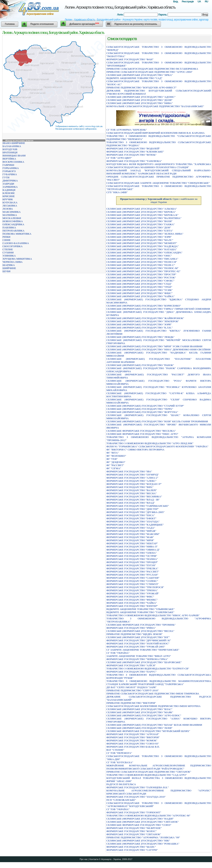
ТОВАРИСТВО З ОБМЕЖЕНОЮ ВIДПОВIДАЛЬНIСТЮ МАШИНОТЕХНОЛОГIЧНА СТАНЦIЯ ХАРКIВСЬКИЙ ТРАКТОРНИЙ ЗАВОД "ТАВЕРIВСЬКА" (159, 683)
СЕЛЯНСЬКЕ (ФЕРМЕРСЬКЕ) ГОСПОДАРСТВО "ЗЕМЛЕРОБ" (143, 321)
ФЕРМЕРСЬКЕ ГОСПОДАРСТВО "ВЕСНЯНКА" (134, 496)
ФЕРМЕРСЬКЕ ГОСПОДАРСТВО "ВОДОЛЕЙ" (133, 148)
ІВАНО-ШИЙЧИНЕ (14, 143)
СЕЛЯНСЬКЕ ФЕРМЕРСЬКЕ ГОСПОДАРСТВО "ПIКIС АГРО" (142, 434)
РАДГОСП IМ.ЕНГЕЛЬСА (121, 784)
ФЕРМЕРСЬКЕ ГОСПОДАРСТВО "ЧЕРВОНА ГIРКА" (137, 659)
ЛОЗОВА (8, 209)
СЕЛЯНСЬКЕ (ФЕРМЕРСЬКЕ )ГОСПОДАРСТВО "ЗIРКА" (140, 75)
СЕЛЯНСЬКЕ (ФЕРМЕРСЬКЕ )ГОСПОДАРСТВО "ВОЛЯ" (139, 221)
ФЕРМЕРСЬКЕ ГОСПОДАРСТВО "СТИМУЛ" (133, 584)
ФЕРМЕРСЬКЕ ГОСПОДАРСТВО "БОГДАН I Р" (134, 484)
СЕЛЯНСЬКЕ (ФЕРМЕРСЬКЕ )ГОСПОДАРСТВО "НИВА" (140, 103)
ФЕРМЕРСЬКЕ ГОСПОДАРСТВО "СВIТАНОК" (134, 834)
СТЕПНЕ (8, 249)
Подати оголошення (42, 24)
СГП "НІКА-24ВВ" (117, 192)
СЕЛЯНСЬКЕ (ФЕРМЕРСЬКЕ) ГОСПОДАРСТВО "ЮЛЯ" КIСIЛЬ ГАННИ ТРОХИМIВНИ (157, 421)
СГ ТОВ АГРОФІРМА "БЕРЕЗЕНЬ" (127, 130)
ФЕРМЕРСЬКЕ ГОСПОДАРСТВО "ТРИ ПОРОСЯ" (135, 587)
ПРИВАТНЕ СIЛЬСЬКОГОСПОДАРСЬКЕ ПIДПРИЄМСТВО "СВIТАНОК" (149, 772)
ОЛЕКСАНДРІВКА (13, 224)
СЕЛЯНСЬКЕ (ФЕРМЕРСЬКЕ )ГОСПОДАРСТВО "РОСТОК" (141, 278)
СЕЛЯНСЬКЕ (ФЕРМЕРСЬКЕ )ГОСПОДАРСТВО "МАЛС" (140, 240)
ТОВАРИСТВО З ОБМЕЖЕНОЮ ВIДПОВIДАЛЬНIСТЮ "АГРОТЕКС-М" (148, 816)
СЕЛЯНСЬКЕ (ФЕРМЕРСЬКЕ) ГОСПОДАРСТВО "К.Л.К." (140, 328)
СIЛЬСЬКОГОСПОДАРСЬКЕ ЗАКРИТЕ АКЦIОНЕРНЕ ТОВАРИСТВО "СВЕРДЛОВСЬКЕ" (158, 183)
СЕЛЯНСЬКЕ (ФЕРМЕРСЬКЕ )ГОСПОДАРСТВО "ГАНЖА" (141, 224)
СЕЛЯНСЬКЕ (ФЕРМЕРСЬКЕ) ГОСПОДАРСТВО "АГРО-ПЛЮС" (144, 715)
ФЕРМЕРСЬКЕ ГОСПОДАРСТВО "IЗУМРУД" (133, 475)
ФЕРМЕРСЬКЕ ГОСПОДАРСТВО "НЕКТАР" (132, 543)
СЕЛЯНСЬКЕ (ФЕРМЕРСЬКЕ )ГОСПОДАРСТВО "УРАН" (139, 287)
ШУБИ (6, 271)
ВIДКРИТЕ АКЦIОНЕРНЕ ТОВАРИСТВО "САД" (134, 78)
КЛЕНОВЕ (9, 193)
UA (199, 1)
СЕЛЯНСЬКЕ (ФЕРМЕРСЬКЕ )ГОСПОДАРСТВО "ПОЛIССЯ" (142, 262)
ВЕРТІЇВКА (9, 159)
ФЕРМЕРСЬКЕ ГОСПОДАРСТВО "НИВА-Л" (132, 547)
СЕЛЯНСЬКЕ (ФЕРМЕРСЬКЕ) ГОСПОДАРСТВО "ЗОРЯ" (139, 324)
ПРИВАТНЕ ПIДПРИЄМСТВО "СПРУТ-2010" (133, 690)
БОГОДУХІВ (10, 149)
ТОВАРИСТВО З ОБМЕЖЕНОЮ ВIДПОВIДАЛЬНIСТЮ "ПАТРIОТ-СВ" (148, 668)
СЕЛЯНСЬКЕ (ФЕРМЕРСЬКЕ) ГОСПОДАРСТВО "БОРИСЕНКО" (144, 306)
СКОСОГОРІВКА (13, 246)
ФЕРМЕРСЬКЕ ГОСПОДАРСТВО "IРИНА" (131, 628)
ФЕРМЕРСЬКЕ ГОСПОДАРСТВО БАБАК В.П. (133, 747)
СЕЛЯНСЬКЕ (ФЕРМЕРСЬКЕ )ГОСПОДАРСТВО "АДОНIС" (141, 97)
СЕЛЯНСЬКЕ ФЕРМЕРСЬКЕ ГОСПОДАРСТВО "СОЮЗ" (139, 825)
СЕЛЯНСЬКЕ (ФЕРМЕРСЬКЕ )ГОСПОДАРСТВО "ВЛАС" (139, 709)
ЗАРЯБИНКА (10, 187)
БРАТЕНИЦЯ (10, 152)
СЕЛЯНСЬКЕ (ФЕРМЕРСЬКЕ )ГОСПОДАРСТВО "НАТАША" (142, 249)
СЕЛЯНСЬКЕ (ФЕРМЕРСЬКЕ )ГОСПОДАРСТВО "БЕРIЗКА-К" (142, 215)
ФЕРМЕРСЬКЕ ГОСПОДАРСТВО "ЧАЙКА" (132, 603)
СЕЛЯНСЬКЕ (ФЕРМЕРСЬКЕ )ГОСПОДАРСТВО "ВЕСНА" (140, 631)
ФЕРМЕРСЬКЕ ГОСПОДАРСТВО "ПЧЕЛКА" (132, 568)
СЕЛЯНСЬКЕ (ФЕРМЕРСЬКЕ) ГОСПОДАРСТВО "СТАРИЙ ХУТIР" (145, 406)
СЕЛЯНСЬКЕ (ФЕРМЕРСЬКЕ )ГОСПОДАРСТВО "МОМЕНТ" (142, 243)
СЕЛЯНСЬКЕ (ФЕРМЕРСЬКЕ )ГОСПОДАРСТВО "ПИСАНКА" (142, 259)
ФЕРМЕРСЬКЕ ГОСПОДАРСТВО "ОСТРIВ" (132, 556)
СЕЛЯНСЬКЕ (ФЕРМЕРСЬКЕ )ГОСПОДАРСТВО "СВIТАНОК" (143, 822)
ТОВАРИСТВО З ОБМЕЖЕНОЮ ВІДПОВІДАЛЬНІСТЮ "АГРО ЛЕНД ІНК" (150, 443)
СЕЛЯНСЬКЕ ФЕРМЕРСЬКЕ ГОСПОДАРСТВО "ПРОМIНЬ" (141, 625)
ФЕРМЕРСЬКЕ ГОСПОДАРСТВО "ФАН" (130, 59)
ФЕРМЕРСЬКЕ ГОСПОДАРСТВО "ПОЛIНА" (132, 559)
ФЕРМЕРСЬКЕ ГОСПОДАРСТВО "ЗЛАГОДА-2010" (136, 797)
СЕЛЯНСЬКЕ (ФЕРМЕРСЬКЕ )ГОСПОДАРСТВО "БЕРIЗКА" (141, 212)
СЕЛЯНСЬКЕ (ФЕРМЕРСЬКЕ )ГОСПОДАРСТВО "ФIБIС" (139, 293)
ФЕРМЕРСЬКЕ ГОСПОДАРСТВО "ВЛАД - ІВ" (133, 500)
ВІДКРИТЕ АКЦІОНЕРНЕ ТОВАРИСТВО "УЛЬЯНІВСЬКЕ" (140, 609)
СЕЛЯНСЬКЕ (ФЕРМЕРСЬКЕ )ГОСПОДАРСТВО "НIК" (138, 841)
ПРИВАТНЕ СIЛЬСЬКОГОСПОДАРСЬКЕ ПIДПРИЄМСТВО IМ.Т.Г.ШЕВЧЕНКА (152, 69)
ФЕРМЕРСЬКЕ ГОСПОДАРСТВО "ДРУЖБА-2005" (135, 512)
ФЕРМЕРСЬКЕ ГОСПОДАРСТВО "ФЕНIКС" (132, 600)
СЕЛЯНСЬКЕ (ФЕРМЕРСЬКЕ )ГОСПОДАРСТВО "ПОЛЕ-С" (141, 265)
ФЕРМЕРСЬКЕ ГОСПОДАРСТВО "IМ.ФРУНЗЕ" (134, 828)
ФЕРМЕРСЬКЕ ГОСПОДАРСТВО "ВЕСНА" (131, 493)
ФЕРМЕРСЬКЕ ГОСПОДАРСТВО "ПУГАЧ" (131, 565)
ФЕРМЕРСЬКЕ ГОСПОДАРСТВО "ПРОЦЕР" (132, 562)
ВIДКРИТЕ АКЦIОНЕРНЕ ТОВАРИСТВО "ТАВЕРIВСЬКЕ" (140, 612)
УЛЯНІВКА (9, 256)
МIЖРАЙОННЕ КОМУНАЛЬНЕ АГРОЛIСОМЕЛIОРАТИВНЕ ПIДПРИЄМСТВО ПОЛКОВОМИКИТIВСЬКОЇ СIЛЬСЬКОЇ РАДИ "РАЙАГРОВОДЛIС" (159, 767)
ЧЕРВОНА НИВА (13, 262)
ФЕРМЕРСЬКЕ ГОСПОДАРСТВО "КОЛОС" (131, 831)
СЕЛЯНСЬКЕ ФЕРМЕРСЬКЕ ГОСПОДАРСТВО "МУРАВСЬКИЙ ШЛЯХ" (148, 731)
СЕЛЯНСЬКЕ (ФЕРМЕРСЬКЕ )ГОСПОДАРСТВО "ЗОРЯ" (139, 237)
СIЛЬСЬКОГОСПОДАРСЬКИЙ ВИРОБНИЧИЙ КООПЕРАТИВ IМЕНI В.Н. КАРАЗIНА (155, 133)
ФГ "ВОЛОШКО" (116, 456)
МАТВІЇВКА (10, 215)
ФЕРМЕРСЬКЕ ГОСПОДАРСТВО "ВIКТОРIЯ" (133, 737)
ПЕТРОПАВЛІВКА (14, 231)
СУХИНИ (8, 252)
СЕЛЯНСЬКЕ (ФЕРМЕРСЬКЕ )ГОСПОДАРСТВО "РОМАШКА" (143, 844)
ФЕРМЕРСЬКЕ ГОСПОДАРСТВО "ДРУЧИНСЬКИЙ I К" (139, 640)
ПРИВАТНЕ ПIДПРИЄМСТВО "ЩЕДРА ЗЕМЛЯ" (135, 634)
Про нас (84, 859)
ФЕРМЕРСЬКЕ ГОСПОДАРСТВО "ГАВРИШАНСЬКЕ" (138, 506)
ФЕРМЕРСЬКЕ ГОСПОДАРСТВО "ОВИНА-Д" (133, 550)
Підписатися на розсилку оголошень (136, 24)
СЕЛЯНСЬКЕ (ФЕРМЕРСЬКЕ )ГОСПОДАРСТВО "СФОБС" (140, 281)
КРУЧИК (8, 199)
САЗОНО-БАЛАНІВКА (16, 243)
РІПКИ (6, 237)
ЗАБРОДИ (8, 184)
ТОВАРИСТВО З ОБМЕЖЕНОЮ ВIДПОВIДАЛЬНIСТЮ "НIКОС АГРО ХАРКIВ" (153, 615)
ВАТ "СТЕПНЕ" (115, 750)
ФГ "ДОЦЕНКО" (116, 462)
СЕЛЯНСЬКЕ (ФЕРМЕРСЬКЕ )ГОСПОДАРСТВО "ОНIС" (139, 256)
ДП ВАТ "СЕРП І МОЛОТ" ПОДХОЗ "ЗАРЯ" (131, 687)
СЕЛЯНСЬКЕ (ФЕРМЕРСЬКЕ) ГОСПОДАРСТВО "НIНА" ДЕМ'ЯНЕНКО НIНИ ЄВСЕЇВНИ (158, 349)
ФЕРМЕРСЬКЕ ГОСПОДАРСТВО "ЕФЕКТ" (131, 518)
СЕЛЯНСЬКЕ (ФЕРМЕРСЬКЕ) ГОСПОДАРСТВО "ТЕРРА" (140, 409)
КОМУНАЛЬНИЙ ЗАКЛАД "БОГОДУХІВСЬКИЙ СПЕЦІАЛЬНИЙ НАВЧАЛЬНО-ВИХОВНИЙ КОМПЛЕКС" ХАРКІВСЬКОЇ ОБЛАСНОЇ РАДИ (159, 172)
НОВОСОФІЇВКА (13, 221)
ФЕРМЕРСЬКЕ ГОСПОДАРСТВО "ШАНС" (131, 847)
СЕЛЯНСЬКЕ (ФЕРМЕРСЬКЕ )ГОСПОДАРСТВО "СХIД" (139, 284)
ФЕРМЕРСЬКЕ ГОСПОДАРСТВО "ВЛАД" (131, 503)
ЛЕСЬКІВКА (10, 206)
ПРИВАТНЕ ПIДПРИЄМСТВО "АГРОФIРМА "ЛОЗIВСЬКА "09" (143, 837)
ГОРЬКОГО (9, 171)
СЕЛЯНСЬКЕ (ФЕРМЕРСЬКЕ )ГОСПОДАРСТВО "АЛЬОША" (142, 209)
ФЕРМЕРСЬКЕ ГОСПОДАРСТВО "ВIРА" (130, 487)
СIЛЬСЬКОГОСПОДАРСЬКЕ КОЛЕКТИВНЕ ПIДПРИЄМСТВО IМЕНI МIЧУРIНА (153, 706)
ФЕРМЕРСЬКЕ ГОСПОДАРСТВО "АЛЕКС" (131, 481)
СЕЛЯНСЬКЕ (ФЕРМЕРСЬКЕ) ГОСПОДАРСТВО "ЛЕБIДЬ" (140, 337)
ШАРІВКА (9, 265)
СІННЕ (7, 240)
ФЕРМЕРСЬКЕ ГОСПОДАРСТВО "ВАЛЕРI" (132, 490)
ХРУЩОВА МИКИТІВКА (17, 259)
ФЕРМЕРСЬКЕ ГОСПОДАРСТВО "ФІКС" (130, 597)
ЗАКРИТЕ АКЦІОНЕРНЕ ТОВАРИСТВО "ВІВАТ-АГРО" (139, 656)
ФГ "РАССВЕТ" (115, 465)
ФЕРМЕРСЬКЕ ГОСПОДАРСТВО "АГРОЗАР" (133, 734)
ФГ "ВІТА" (113, 453)
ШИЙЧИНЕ (9, 268)
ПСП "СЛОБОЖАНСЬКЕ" (121, 800)
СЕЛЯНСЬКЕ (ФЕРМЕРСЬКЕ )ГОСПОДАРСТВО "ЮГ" (138, 637)
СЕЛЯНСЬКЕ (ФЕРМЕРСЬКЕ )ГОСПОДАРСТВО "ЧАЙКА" (140, 296)
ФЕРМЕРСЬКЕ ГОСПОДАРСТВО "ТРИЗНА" (132, 590)
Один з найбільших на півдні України (159, 200)
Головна (10, 24)
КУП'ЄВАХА (10, 202)
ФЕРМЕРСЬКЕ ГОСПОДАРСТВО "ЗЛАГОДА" (133, 521)
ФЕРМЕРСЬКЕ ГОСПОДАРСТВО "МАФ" (130, 537)
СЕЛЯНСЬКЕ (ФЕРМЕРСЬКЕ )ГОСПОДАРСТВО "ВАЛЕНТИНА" (144, 218)
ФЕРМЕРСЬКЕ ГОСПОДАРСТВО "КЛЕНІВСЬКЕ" (135, 152)
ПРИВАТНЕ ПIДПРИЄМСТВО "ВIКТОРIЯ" (131, 703)
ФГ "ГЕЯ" (112, 459)
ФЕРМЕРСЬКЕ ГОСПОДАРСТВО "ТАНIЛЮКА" (134, 161)
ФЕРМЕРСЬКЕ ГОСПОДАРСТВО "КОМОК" (132, 740)
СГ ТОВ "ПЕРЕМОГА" (119, 753)
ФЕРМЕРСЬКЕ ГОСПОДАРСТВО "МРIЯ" (130, 540)
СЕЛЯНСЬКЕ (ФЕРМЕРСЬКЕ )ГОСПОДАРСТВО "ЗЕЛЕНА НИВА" (145, 234)
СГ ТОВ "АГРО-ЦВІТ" (119, 158)
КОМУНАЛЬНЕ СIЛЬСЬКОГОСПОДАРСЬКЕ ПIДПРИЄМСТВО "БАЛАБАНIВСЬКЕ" (155, 106)
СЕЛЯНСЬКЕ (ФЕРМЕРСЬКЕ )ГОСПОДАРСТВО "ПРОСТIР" (141, 274)
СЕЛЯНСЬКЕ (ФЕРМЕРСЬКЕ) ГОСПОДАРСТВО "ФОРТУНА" (142, 412)
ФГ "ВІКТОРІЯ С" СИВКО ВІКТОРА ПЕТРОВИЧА (135, 450)
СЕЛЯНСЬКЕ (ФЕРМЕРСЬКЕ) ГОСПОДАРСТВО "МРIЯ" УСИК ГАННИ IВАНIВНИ (154, 346)
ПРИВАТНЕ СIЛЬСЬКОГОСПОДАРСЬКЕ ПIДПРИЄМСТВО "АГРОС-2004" (149, 72)
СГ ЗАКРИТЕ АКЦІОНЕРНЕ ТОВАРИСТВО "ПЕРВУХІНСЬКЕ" (143, 650)
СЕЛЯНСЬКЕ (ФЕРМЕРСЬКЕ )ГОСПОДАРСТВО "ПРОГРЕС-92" (143, 271)
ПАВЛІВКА (9, 227)
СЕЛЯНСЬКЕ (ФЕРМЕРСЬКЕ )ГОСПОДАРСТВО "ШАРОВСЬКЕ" (144, 662)
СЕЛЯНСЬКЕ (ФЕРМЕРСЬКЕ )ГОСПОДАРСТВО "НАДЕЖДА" (143, 246)
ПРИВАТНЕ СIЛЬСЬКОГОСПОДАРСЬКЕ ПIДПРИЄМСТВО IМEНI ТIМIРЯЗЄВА (153, 694)
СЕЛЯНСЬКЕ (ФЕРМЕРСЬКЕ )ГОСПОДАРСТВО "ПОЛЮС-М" (142, 268)
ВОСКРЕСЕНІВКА (13, 162)
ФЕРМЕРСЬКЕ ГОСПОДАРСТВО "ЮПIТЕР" (132, 606)
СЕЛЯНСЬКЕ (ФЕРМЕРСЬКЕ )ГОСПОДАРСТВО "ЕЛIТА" (140, 231)
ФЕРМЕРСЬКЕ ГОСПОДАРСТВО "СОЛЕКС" (132, 581)
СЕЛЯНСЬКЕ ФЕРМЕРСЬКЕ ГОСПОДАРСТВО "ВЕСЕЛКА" (141, 431)
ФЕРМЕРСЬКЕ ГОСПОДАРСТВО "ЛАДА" (131, 528)
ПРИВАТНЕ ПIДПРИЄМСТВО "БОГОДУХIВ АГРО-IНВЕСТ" (141, 87)
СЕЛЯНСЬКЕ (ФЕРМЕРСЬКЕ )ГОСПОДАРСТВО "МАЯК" (140, 712)
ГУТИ (6, 177)
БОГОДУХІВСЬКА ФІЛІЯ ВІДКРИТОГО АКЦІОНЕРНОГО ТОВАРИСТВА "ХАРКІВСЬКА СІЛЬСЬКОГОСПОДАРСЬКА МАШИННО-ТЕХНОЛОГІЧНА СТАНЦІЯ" (159, 166)
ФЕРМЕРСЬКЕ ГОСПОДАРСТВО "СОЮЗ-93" (133, 744)
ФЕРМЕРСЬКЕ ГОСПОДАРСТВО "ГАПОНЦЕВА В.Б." (138, 787)
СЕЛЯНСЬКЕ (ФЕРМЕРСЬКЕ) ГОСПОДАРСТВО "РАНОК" (140, 365)
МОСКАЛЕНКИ (12, 218)
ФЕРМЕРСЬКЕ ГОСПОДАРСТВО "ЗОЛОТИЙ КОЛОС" (138, 643)
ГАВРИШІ (8, 165)
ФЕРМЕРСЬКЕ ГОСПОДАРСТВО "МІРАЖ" (131, 531)
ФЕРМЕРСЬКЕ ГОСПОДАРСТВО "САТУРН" (132, 850)
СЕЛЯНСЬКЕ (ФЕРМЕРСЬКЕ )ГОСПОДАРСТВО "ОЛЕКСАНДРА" (144, 252)
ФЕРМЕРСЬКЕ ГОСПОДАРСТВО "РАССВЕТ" (133, 572)
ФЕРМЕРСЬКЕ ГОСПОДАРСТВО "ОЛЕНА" (132, 553)
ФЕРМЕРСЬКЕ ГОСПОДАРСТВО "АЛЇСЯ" (131, 665)
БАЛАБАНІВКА (12, 146)
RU (206, 1)
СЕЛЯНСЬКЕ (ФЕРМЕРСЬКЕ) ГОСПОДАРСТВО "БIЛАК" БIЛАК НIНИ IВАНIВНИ (154, 725)
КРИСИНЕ (9, 196)
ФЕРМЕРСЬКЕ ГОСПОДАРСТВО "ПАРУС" (131, 672)
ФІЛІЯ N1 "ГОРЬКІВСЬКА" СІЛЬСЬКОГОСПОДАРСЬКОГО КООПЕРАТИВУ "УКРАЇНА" (157, 446)
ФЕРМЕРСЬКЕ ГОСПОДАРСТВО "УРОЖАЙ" (133, 593)
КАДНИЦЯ (9, 190)
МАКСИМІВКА (12, 212)
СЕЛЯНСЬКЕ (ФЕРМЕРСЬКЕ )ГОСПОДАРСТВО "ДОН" (139, 227)
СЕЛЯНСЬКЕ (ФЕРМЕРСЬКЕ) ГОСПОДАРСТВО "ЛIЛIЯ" (139, 728)
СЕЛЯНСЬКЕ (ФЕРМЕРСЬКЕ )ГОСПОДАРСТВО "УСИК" (140, 290)
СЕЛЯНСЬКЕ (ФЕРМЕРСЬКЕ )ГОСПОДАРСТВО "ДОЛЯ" (139, 100)
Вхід (175, 1)
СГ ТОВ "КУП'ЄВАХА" (120, 762)
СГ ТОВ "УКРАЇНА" (118, 653)
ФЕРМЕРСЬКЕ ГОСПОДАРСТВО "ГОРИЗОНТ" (134, 812)
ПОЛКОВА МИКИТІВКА (17, 234)
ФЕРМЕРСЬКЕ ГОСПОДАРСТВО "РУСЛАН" (132, 575)
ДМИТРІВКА (10, 181)
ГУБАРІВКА (10, 174)
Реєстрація (188, 1)
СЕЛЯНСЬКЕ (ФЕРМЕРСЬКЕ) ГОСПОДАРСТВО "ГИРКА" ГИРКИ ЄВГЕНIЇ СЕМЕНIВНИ (158, 309)
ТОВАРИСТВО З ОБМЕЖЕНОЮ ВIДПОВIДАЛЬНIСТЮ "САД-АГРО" (147, 775)
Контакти (94, 859)
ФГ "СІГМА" (114, 468)
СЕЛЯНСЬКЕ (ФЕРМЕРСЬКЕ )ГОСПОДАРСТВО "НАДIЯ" (140, 819)
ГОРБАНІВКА (11, 168)
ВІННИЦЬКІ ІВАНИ (14, 156)
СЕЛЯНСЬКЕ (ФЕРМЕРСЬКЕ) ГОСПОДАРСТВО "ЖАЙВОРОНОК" (145, 318)
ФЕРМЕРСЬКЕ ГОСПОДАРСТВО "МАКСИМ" (133, 534)
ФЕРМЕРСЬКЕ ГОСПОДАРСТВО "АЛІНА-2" (132, 478)
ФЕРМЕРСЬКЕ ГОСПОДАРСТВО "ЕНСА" (131, 515)
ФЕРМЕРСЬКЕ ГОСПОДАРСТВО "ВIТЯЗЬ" (131, 155)
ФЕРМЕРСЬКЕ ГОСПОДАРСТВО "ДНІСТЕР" (133, 509)
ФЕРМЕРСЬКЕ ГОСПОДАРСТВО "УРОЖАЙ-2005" (136, 647)
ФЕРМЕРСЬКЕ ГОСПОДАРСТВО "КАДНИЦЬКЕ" (135, 525)
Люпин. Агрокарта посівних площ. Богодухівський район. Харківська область (120, 7)
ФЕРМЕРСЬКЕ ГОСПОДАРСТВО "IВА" (129, 471)
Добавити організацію (84, 24)
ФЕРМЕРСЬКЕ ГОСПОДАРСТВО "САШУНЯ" (133, 578)
